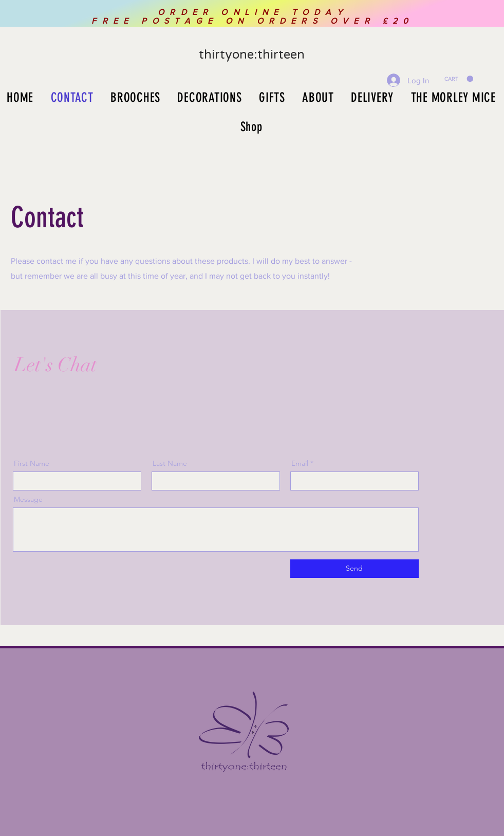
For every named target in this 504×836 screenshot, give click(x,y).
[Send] (354, 569)
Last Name (170, 463)
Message (28, 499)
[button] (459, 79)
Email (300, 463)
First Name (32, 463)
